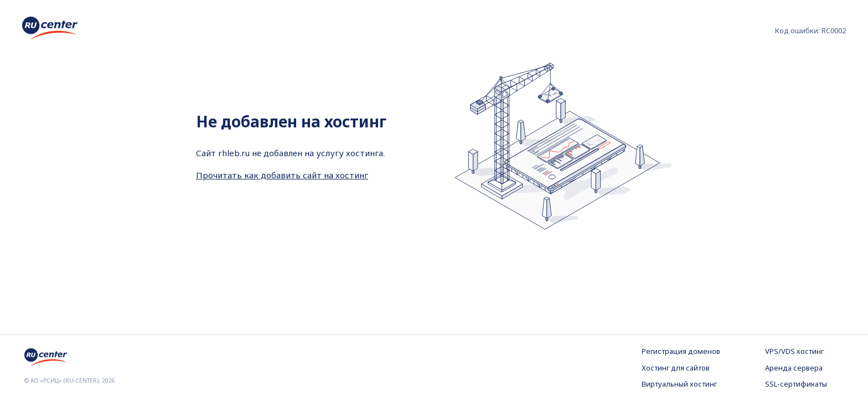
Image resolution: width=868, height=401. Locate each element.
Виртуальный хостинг (679, 384)
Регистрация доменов (681, 351)
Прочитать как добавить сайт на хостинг (282, 175)
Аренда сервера (794, 368)
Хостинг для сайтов (676, 368)
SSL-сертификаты (796, 384)
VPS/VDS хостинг (794, 351)
